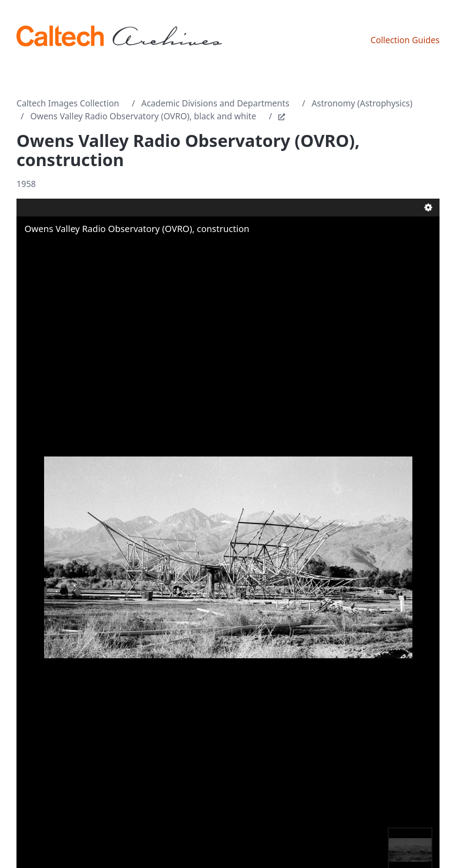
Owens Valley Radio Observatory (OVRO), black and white (143, 116)
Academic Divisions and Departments (215, 103)
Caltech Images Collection (68, 103)
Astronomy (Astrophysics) (362, 103)
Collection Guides (405, 40)
